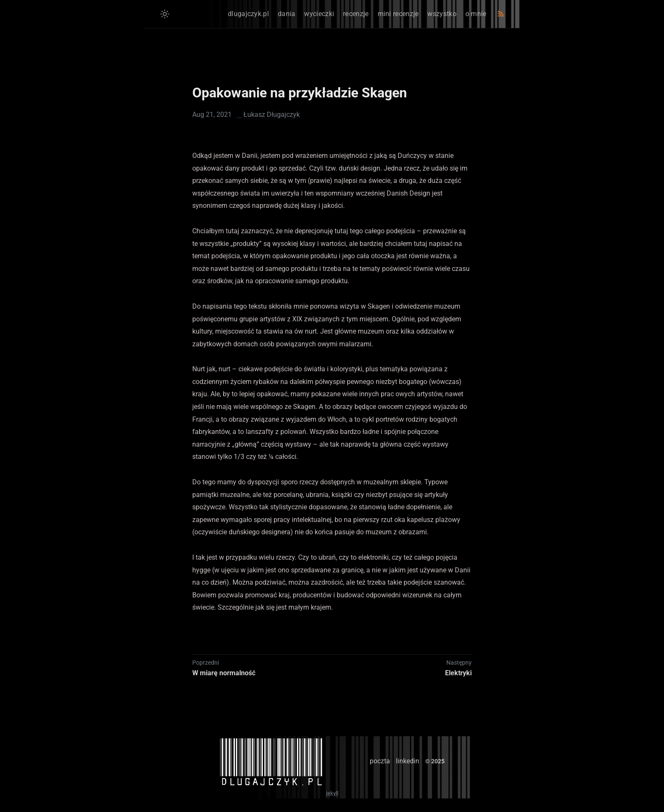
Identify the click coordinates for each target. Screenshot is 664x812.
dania (287, 14)
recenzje (356, 14)
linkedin (408, 761)
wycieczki (319, 14)
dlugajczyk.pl (248, 14)
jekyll (332, 793)
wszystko (442, 14)
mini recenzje (398, 14)
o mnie (476, 14)
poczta (380, 761)
